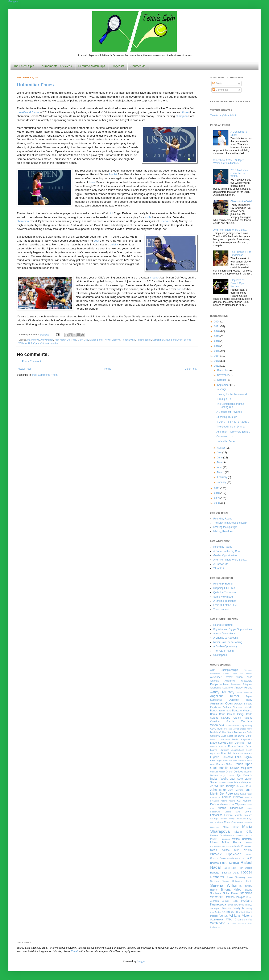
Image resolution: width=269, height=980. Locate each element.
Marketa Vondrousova (222, 835)
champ (154, 278)
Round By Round (223, 584)
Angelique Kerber (225, 696)
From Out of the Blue (225, 605)
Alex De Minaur (243, 674)
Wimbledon (218, 923)
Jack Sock (237, 779)
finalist (113, 174)
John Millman (236, 790)
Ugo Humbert (238, 912)
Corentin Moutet (231, 729)
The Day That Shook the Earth (230, 523)
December (223, 370)
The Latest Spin (24, 66)
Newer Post (24, 369)
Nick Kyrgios (243, 850)
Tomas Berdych (233, 908)
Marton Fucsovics (220, 839)
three (20, 112)
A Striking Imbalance (225, 601)
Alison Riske (244, 677)
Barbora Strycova (232, 707)
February (222, 477)
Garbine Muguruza (241, 768)
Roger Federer (144, 340)
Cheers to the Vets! (241, 201)
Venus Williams (230, 916)
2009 (217, 498)
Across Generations (224, 634)
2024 (217, 322)
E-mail (75, 951)
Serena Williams (226, 885)
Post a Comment (31, 361)
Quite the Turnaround (225, 592)
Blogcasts (118, 66)
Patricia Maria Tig (236, 858)
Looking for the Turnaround (232, 394)
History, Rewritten (223, 531)
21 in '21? (219, 568)
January (222, 482)
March (221, 472)
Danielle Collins (218, 732)
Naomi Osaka (220, 850)
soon (180, 289)
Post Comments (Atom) (45, 375)
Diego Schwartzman (222, 743)
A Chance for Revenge (229, 412)
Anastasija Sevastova (222, 688)
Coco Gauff (217, 729)
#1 (111, 213)
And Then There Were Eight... (230, 230)
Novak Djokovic (112, 340)
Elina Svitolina (229, 754)
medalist (166, 221)
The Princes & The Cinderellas (241, 253)
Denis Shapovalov (242, 739)
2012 (217, 366)
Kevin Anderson (219, 804)
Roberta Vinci (129, 340)
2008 (217, 503)
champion (182, 116)
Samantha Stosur (161, 340)
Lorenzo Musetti (233, 815)
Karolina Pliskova (232, 797)
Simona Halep (231, 889)
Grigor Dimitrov (234, 772)
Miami (214, 842)
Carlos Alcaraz (243, 718)
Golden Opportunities (225, 555)
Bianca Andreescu (242, 711)
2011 (217, 488)
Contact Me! (138, 66)
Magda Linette (217, 822)
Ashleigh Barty (241, 700)
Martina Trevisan (244, 836)
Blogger (141, 961)
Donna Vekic (236, 746)
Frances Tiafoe (224, 764)
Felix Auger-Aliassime (221, 760)
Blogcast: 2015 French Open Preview (239, 283)
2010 (217, 493)
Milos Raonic (232, 842)
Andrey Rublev (243, 688)
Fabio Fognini (244, 757)
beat (96, 241)
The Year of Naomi (224, 651)
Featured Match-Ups (92, 66)
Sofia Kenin (230, 893)
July (220, 453)
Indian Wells (219, 779)
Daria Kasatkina (229, 736)
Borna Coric (218, 714)
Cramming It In (225, 437)
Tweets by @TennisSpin (224, 116)
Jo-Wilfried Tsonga (223, 786)
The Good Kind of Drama (230, 427)
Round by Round (223, 519)
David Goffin (245, 736)
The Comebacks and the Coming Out (230, 405)
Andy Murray (47, 340)
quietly (114, 244)
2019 (217, 336)
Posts (217, 84)
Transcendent (221, 610)
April (220, 467)
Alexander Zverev (221, 677)
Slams (35, 112)
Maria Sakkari (231, 827)
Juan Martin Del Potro (65, 340)
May (220, 462)
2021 (217, 326)
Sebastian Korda (242, 881)
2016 (217, 346)
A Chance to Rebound (226, 638)
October (222, 380)
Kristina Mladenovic (230, 808)
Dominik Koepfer (218, 746)
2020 (217, 331)
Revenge (222, 389)
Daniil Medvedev (236, 732)
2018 (217, 341)
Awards (239, 704)
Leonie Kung (233, 812)
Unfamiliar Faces (35, 85)
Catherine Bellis (232, 725)
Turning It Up (224, 399)
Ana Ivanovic (33, 340)
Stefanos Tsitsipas (235, 897)
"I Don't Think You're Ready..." (233, 422)
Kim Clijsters (237, 804)
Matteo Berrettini (242, 839)
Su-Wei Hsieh (229, 901)
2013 (217, 361)
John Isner (218, 790)
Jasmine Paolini (225, 782)
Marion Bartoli (97, 340)
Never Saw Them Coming (228, 642)
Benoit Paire (225, 711)
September (224, 385)
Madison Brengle (228, 819)
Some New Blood (223, 597)
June (220, 458)
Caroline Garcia (222, 722)
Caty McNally (246, 725)
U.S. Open (33, 343)
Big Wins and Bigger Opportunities (233, 629)
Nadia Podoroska (243, 846)
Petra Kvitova (230, 863)
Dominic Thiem (243, 743)
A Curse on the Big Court (227, 551)
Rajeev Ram (229, 868)
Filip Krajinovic (240, 761)
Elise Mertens (245, 754)
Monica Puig (228, 846)
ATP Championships (224, 670)
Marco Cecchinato (233, 822)
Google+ (13, 1)
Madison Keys (245, 819)
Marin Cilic (83, 340)
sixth (148, 217)
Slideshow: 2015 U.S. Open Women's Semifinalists (229, 162)
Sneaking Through (227, 417)
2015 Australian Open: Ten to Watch (239, 173)
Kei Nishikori (245, 801)
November (223, 375)
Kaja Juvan (240, 794)
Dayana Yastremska (220, 740)
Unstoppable (220, 655)
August (221, 448)
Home (108, 369)
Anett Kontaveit (245, 693)
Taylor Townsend (235, 905)
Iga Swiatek (245, 775)
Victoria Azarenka (49, 343)
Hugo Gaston (227, 775)
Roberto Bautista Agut (224, 873)
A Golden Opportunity (225, 646)
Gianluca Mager (218, 772)
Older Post (191, 369)
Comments (220, 90)
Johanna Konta (244, 786)
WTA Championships (239, 920)
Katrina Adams (228, 801)
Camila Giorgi (236, 714)
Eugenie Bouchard (221, 757)
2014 (217, 356)
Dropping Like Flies (224, 588)
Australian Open (221, 703)
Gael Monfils (219, 768)
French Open (243, 764)
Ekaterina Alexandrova (232, 750)
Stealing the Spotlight (225, 527)
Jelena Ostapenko (243, 782)
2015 (217, 351)
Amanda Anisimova (223, 681)
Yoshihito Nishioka (237, 923)
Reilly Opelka (245, 868)
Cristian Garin (246, 729)
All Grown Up (221, 564)
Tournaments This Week (56, 66)
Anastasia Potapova (241, 684)
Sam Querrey (236, 877)
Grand (27, 112)
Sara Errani (177, 340)
